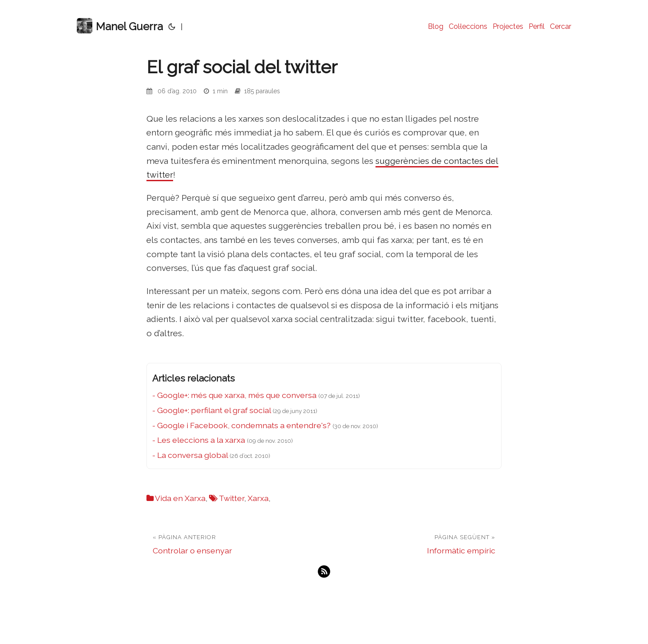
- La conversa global (190, 455)
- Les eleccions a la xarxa (199, 440)
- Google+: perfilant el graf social (211, 410)
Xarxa (258, 498)
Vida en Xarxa (180, 498)
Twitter (231, 498)
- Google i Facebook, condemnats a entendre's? (241, 425)
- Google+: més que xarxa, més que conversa (234, 395)
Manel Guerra (120, 26)
